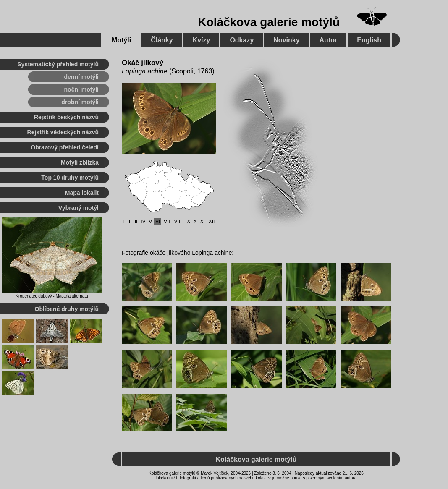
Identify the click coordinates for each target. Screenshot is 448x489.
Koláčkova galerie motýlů (269, 22)
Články (162, 40)
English (369, 40)
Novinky (286, 40)
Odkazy (242, 40)
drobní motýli (80, 102)
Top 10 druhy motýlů (70, 178)
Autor (329, 40)
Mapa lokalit (82, 193)
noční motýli (81, 89)
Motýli (121, 40)
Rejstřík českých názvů (66, 117)
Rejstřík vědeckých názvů (63, 132)
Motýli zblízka (80, 162)
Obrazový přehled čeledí (65, 147)
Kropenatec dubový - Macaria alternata (52, 296)
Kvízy (202, 40)
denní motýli (81, 77)
